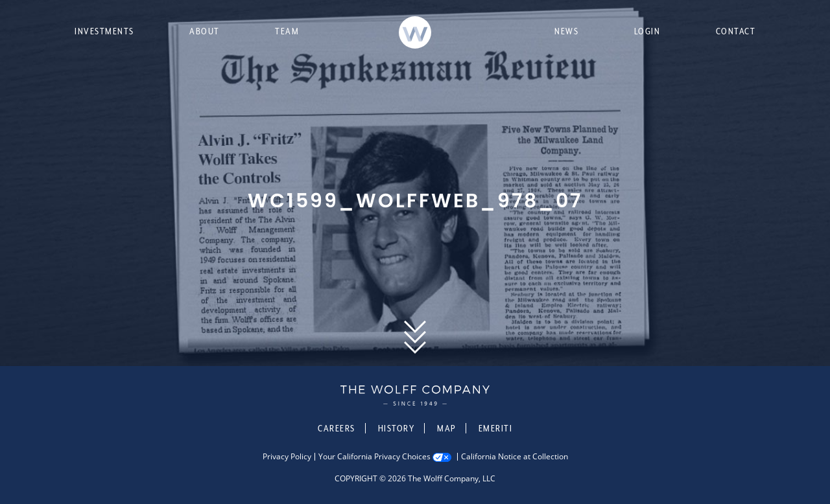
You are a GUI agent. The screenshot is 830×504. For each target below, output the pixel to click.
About (205, 31)
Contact (736, 31)
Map (446, 428)
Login (647, 31)
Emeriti (496, 428)
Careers (337, 428)
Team (287, 31)
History (397, 428)
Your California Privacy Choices (374, 457)
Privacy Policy (287, 457)
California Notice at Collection (515, 457)
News (566, 31)
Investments (104, 31)
